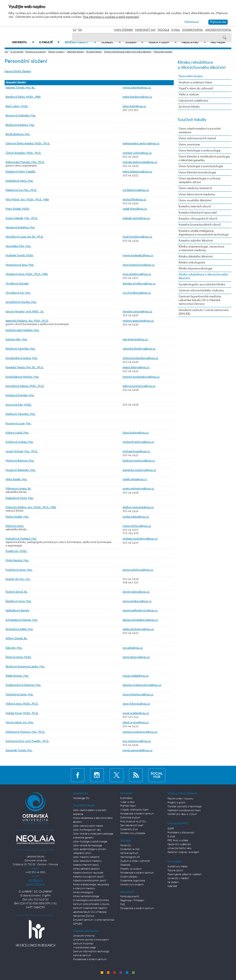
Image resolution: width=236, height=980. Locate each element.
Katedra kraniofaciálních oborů (200, 225)
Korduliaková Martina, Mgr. (22, 377)
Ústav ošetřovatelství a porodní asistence (200, 131)
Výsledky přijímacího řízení (134, 810)
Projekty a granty (177, 803)
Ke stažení (173, 882)
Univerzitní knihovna (84, 936)
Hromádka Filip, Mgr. (18, 246)
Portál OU (126, 846)
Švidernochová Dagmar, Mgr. (23, 685)
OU (6, 52)
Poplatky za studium (131, 869)
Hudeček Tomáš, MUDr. (20, 256)
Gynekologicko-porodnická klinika (202, 285)
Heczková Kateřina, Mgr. (20, 228)
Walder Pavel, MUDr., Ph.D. (22, 713)
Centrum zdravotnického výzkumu (201, 291)
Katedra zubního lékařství (196, 241)
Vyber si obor (128, 802)
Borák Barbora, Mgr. (18, 134)
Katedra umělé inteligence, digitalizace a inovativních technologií (204, 233)
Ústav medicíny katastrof (195, 188)
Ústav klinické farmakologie (197, 173)
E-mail (176, 30)
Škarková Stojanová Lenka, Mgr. (25, 667)
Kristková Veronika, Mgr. (21, 414)
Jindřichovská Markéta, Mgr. (22, 330)
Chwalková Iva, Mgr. (18, 293)
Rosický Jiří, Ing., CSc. (18, 579)
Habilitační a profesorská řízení (184, 811)
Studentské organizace (133, 881)
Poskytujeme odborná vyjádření (184, 874)
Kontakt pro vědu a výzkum (182, 814)
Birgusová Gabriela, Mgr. (21, 116)
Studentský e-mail (130, 849)
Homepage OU (81, 798)
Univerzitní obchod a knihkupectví (91, 940)
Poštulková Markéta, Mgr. (21, 539)
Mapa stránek (124, 30)
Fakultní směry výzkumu (180, 799)
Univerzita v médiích (178, 878)
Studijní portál (193, 30)
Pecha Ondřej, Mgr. (17, 517)
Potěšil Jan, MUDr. (16, 551)
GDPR (171, 829)
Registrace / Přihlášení (132, 901)
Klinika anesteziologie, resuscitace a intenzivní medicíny (201, 249)
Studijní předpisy (129, 877)
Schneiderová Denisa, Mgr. (22, 620)
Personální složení (163, 52)
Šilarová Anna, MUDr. (19, 657)
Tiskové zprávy (175, 871)
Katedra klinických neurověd (198, 213)
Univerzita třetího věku (180, 848)
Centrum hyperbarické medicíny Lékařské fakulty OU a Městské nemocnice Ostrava (200, 300)
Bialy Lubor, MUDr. (17, 106)
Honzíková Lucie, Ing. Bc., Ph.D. (25, 237)
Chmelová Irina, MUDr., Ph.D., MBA (27, 274)
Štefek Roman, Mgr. (17, 676)
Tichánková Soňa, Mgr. (19, 695)
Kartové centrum (82, 956)
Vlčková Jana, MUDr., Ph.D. (22, 704)
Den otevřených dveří (132, 826)
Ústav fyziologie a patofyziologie (201, 166)
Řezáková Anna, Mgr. (19, 601)
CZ (74, 30)
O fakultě (49, 42)
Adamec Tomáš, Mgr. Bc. (20, 88)
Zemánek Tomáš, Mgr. (19, 751)
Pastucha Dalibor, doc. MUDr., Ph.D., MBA (31, 507)
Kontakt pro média (177, 867)
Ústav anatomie (189, 145)
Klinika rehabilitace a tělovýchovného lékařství (128, 52)
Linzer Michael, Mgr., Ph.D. (22, 452)
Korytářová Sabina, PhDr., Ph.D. (25, 386)
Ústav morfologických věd (87, 830)
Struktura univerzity (36, 52)
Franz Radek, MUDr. (18, 209)
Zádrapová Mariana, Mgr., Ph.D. (25, 732)
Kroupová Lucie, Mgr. (18, 424)
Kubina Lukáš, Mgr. (17, 433)
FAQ (123, 905)
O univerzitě (17, 52)
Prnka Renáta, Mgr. (17, 561)
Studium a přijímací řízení (195, 83)
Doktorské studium (130, 818)
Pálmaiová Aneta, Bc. (18, 489)
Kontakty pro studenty (132, 885)
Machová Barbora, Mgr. (20, 461)
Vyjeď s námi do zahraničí (196, 89)
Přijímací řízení (128, 806)
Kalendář (172, 886)
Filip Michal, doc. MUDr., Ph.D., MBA (27, 200)
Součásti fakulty (94, 52)
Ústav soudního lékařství (195, 201)
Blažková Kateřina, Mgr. (20, 125)
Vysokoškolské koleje (84, 948)
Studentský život (129, 829)
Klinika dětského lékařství (196, 257)
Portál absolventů (130, 897)
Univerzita (23, 42)
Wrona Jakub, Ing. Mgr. (20, 723)
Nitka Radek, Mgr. (16, 479)
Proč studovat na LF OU (133, 822)
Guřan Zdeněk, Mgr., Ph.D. (22, 218)
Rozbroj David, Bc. (17, 592)
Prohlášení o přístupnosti (181, 833)
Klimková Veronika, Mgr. (21, 349)
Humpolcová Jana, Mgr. (20, 265)
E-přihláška (126, 798)
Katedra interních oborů (195, 207)
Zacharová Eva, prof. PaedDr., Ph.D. (27, 741)
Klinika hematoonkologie (195, 269)
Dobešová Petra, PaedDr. (21, 172)
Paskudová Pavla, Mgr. (20, 498)
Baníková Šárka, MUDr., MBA (23, 97)
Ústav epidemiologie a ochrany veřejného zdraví (200, 180)
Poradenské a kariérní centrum (90, 959)
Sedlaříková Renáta (17, 611)
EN (80, 30)
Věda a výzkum (189, 95)
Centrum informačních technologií (91, 952)
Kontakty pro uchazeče (133, 833)
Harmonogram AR (130, 857)
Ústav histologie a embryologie (200, 151)
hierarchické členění (18, 71)
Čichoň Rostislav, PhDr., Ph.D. (23, 153)
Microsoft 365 (145, 30)
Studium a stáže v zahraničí (135, 861)
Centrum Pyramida (83, 944)
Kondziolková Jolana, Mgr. (22, 358)
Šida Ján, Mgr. (14, 648)
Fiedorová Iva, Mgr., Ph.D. (21, 190)
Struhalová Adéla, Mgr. (19, 629)
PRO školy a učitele (178, 841)
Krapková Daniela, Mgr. (20, 395)
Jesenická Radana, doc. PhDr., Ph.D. (27, 321)
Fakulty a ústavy (56, 52)
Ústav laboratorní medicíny (197, 194)
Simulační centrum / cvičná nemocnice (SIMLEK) (204, 312)
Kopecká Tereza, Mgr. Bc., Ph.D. (25, 368)
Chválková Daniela (17, 284)
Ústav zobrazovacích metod (197, 138)
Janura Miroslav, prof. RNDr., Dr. (25, 312)
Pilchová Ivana (15, 526)
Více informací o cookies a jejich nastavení (111, 17)
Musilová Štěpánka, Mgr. (21, 470)
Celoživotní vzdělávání (193, 101)
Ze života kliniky (189, 107)
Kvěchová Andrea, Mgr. (20, 442)
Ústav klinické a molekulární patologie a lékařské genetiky (204, 158)
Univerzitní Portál (218, 30)
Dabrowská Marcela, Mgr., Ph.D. (25, 162)
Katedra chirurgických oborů (198, 219)
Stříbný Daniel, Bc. (16, 639)
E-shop (171, 837)
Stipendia (125, 865)
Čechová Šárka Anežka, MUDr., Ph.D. (28, 144)
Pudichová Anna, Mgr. (19, 570)
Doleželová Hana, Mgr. (19, 181)
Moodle (164, 30)
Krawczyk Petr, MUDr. (19, 405)
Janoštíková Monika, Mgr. (21, 302)
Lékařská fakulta (75, 52)
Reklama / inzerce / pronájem (183, 852)
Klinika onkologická (192, 263)
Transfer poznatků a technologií (184, 807)
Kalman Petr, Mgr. (16, 340)
